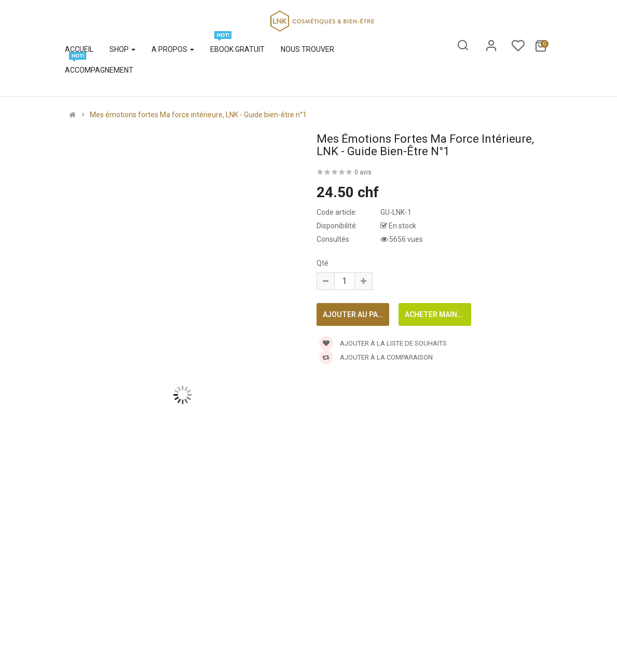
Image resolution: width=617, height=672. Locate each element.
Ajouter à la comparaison (376, 357)
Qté (323, 263)
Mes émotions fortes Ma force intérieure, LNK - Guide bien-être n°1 (198, 115)
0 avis (363, 172)
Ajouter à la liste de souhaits (383, 343)
